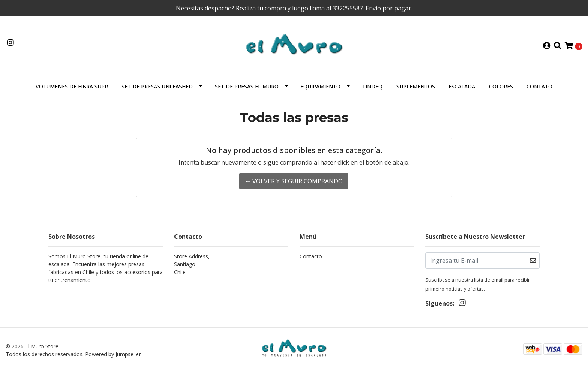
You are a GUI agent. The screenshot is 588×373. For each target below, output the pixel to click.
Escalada (462, 86)
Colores (501, 86)
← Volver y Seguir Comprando (294, 181)
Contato (539, 86)
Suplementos (416, 86)
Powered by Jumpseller (113, 354)
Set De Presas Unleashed (157, 86)
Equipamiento (320, 86)
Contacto (311, 256)
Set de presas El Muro (247, 86)
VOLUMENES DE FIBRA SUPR (72, 86)
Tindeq (372, 86)
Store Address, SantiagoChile (192, 264)
